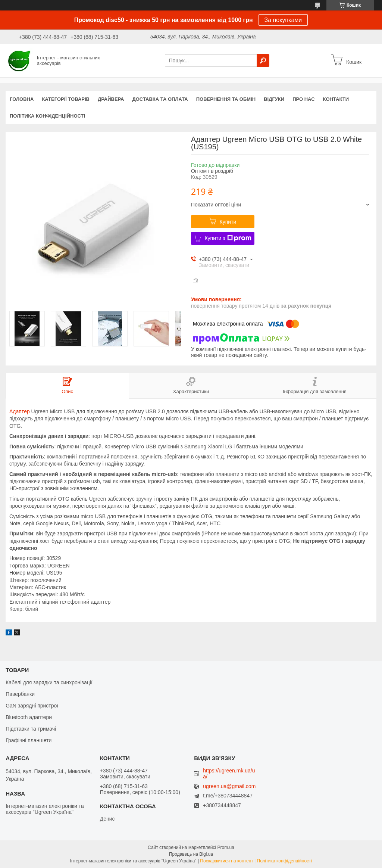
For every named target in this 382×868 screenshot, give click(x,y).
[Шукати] (263, 60)
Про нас (303, 99)
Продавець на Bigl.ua (191, 854)
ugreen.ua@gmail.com (229, 786)
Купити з (228, 238)
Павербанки (20, 694)
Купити (228, 222)
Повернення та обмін (226, 99)
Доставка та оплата (160, 99)
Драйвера (111, 99)
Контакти (336, 99)
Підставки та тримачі (31, 729)
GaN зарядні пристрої (32, 706)
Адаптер (20, 411)
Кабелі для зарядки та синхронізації (49, 682)
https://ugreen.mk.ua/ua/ (229, 774)
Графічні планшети (29, 740)
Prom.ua (226, 847)
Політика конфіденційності (47, 116)
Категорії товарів (66, 99)
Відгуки (274, 99)
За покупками (283, 20)
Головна (22, 99)
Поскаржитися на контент (226, 861)
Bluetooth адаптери (29, 717)
